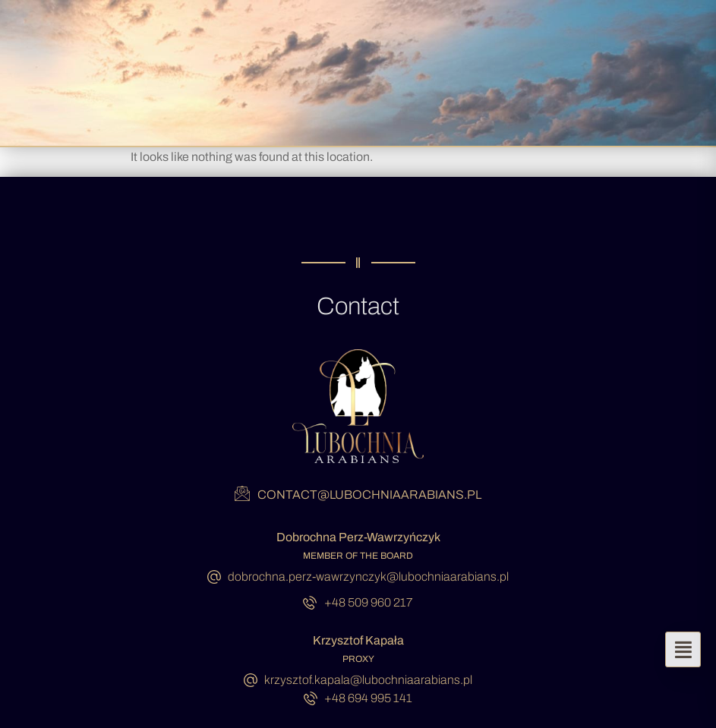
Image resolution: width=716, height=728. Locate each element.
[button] (683, 649)
